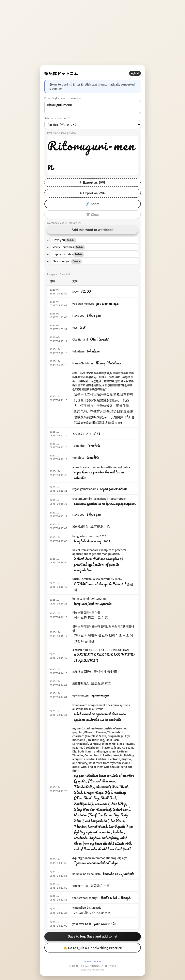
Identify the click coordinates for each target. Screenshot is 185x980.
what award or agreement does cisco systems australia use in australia (101, 707)
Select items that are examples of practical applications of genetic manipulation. (99, 552)
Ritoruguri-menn (93, 107)
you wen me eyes (83, 304)
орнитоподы (81, 695)
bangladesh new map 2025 (89, 536)
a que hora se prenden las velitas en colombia (101, 467)
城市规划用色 (80, 527)
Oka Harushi (80, 339)
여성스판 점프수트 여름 (86, 612)
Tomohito (79, 446)
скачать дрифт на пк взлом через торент (99, 499)
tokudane (78, 351)
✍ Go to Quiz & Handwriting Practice (93, 948)
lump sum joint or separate (89, 598)
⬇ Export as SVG (92, 183)
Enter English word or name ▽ (63, 98)
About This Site (92, 961)
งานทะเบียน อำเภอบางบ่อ (87, 908)
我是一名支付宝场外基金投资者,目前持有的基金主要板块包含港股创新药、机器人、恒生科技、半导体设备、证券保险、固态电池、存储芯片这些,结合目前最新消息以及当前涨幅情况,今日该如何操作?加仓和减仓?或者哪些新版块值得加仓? (103, 381)
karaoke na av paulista (87, 874)
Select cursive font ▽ (57, 118)
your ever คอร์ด (82, 924)
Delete (71, 240)
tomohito (78, 458)
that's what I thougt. (85, 898)
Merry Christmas (83, 363)
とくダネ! (78, 434)
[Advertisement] (93, 32)
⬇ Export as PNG (92, 193)
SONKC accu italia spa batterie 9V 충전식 (98, 579)
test (75, 328)
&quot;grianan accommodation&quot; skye (100, 858)
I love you (78, 316)
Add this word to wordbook (92, 230)
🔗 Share (92, 204)
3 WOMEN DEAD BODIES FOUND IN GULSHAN (101, 650)
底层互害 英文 (81, 683)
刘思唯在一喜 (80, 886)
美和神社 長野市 (82, 672)
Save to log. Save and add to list (92, 936)
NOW (75, 292)
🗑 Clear (92, 215)
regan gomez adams (85, 489)
